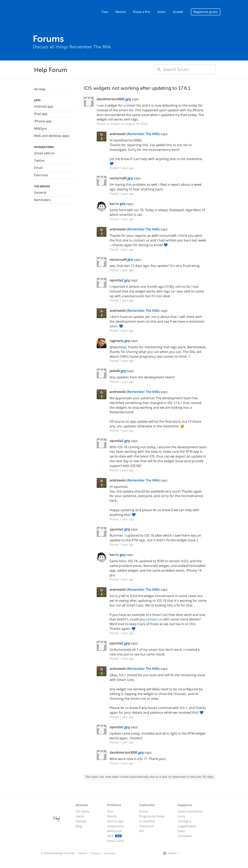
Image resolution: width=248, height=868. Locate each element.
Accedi (178, 12)
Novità (121, 12)
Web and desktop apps (52, 136)
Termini (83, 853)
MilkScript (114, 831)
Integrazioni (116, 826)
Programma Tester (152, 816)
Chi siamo (83, 811)
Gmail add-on (44, 153)
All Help (40, 89)
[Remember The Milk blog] (198, 853)
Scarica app (115, 821)
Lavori (80, 816)
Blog (79, 826)
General (40, 192)
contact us (154, 619)
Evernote (41, 175)
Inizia (181, 816)
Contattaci (185, 836)
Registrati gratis (206, 12)
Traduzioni (146, 826)
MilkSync (41, 129)
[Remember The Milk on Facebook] (187, 853)
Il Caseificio (147, 821)
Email (38, 168)
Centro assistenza (190, 811)
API (141, 831)
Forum (144, 811)
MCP (115, 836)
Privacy (96, 853)
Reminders (42, 200)
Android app (44, 106)
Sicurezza (109, 853)
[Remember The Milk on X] (193, 853)
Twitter (39, 160)
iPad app (41, 114)
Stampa (81, 821)
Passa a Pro (142, 12)
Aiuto (162, 12)
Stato (181, 831)
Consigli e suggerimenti (187, 824)
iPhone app (43, 121)
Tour (105, 12)
